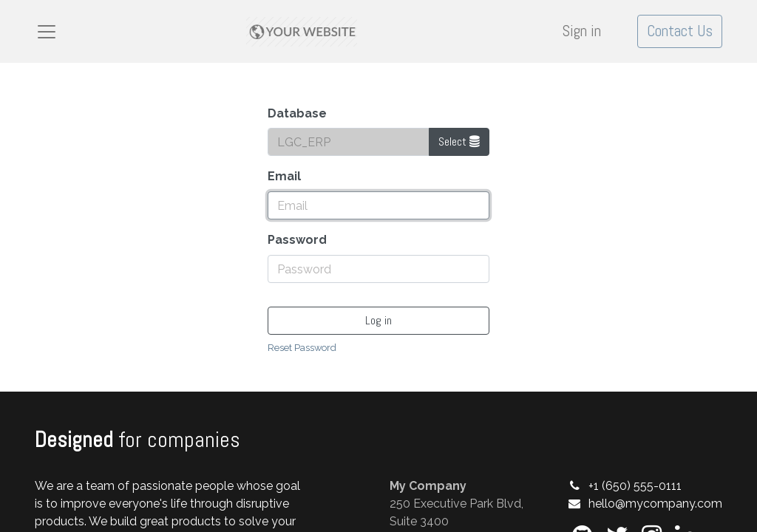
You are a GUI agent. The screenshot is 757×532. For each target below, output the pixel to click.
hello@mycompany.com (655, 504)
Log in (378, 320)
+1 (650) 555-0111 (635, 486)
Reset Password (302, 348)
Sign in (582, 31)
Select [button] (459, 141)
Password (297, 240)
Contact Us (680, 31)
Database (297, 113)
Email (284, 176)
